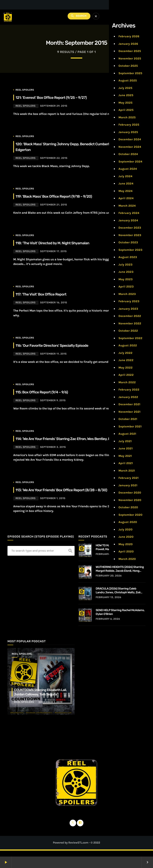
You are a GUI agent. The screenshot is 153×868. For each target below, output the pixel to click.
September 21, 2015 (54, 205)
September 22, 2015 (54, 158)
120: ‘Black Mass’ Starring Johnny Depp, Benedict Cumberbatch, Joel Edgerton (64, 147)
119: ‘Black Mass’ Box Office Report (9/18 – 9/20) (62, 196)
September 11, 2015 (53, 354)
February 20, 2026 (109, 582)
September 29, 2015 (54, 106)
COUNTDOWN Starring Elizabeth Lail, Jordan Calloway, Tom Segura (42, 698)
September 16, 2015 (54, 303)
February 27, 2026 (109, 560)
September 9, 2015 (53, 401)
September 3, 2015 (53, 453)
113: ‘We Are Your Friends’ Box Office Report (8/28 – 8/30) (71, 495)
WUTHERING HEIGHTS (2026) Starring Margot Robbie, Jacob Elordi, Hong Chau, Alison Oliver (120, 575)
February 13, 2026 (109, 603)
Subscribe (136, 17)
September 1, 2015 (53, 504)
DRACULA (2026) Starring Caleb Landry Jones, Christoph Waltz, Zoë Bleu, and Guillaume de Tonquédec (118, 596)
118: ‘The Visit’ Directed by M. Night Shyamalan (60, 243)
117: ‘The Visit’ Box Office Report (46, 294)
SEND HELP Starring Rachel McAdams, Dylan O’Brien (120, 618)
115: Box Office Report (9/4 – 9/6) (47, 392)
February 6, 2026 (108, 625)
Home (112, 68)
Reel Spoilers (25, 90)
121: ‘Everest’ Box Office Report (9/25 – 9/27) (59, 97)
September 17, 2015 (53, 251)
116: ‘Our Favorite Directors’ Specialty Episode (60, 345)
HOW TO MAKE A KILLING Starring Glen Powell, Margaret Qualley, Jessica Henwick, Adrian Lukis (120, 553)
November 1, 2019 (51, 708)
